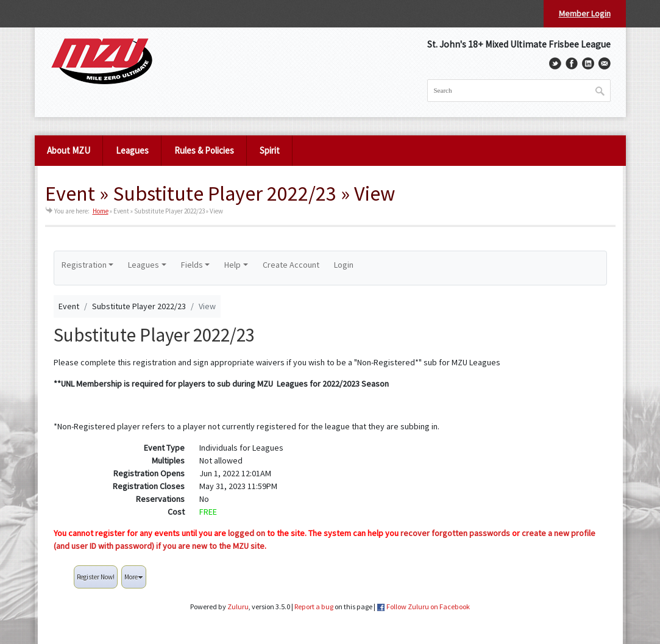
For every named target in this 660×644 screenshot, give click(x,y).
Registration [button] (84, 265)
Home (101, 211)
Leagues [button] (144, 265)
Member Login (585, 13)
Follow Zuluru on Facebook (428, 606)
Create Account (291, 265)
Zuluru (238, 606)
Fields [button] (192, 265)
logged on (247, 533)
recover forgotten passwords (455, 533)
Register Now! (96, 577)
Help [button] (232, 265)
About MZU (69, 150)
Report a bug (314, 606)
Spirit (270, 150)
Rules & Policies (204, 150)
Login (344, 265)
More (134, 577)
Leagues (132, 150)
